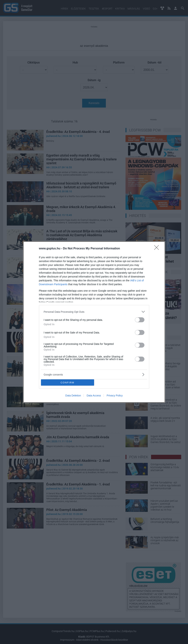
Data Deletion (73, 396)
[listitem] (94, 312)
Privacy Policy (115, 396)
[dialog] (94, 322)
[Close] (158, 249)
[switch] (140, 320)
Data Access (94, 396)
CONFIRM (68, 383)
